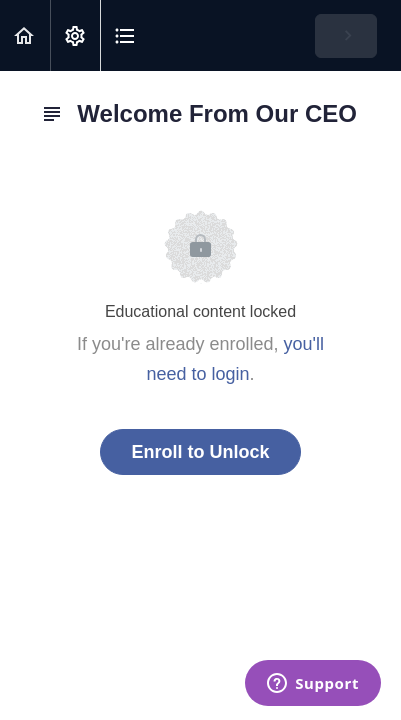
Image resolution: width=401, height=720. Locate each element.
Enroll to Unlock (200, 452)
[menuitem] (75, 35)
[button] (25, 35)
